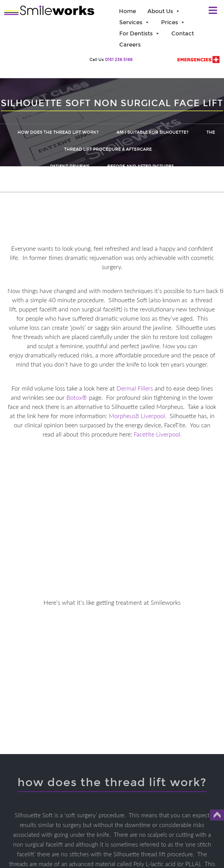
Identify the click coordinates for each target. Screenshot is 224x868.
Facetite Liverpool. (158, 434)
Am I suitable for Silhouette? (153, 132)
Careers (130, 45)
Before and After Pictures (141, 166)
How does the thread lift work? (58, 132)
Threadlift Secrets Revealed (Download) (143, 183)
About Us (164, 11)
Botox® (77, 397)
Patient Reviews (70, 166)
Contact (183, 33)
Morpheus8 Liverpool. (137, 416)
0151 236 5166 (119, 60)
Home (127, 11)
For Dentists (140, 33)
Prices (173, 22)
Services (134, 22)
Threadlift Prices (52, 183)
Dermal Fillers (135, 388)
